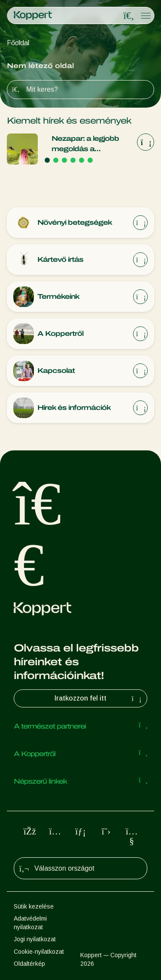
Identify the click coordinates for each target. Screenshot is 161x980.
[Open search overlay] (129, 16)
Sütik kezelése (34, 906)
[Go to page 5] (82, 160)
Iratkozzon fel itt (99, 698)
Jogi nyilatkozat (35, 939)
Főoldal (18, 43)
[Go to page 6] (90, 160)
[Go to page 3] (64, 160)
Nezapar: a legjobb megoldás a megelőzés (85, 144)
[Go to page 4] (73, 160)
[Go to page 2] (56, 160)
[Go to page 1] (47, 160)
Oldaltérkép (29, 964)
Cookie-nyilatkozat (39, 952)
